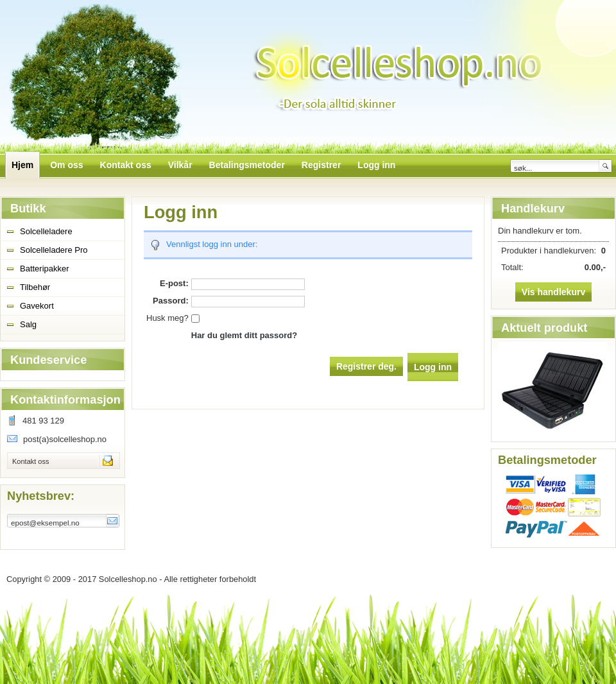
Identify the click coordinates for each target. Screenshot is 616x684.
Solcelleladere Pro (54, 250)
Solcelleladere (46, 231)
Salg (28, 324)
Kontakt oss (30, 461)
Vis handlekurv (553, 292)
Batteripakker (45, 269)
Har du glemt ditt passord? (244, 335)
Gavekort (37, 306)
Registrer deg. (366, 366)
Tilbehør (35, 287)
